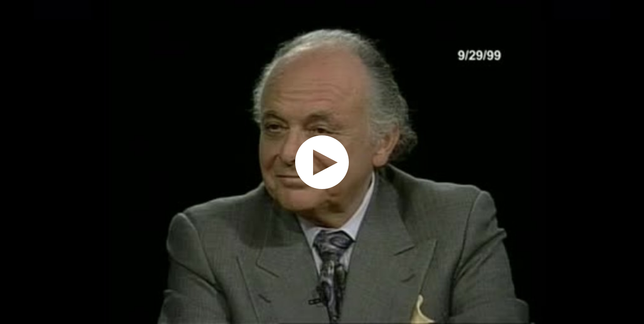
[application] (322, 162)
